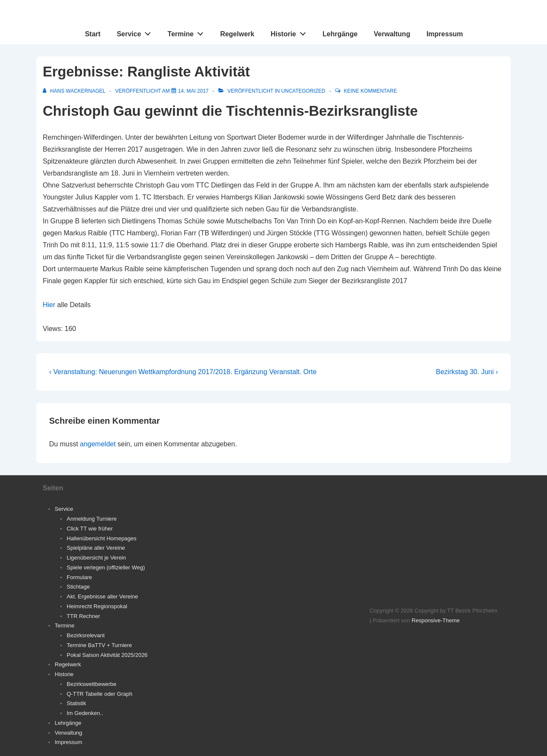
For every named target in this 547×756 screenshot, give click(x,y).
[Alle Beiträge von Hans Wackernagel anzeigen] (75, 91)
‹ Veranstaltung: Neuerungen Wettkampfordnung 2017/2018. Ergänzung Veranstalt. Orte (183, 372)
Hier (49, 305)
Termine (188, 32)
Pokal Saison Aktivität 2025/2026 (107, 655)
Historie (290, 32)
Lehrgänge (340, 34)
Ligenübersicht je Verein (96, 558)
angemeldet (98, 444)
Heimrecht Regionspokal (97, 606)
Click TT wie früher (90, 529)
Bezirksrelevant (86, 635)
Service (136, 32)
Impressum (445, 34)
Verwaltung (392, 34)
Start (93, 34)
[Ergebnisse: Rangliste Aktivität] (193, 91)
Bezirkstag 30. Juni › (467, 372)
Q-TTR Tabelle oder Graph (100, 694)
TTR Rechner (83, 616)
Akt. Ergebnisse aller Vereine (102, 596)
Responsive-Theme (436, 620)
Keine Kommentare (371, 91)
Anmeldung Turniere (92, 519)
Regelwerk (237, 34)
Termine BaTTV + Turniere (99, 645)
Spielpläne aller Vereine (96, 548)
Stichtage (78, 587)
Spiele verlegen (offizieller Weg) (106, 567)
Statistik (76, 703)
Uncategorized (303, 91)
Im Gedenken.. (85, 713)
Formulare (79, 577)
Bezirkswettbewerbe (91, 684)
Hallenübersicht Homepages (101, 538)
